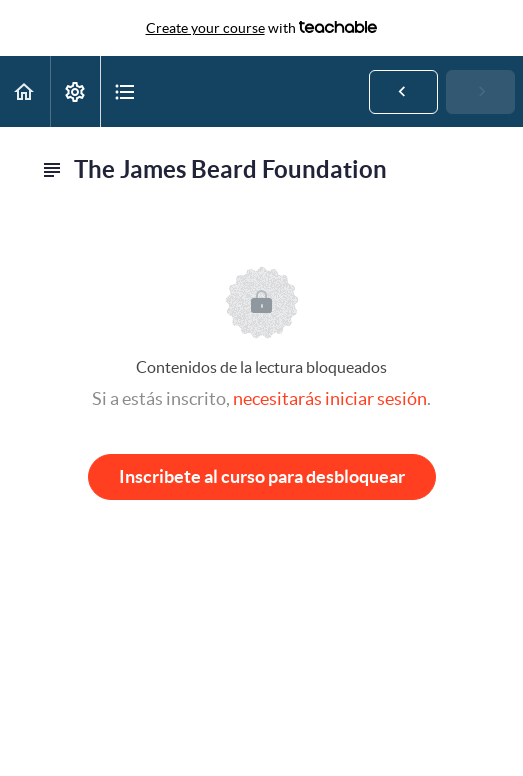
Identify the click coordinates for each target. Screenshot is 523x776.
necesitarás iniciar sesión (330, 398)
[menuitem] (75, 91)
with (262, 28)
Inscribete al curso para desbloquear (262, 476)
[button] (25, 91)
